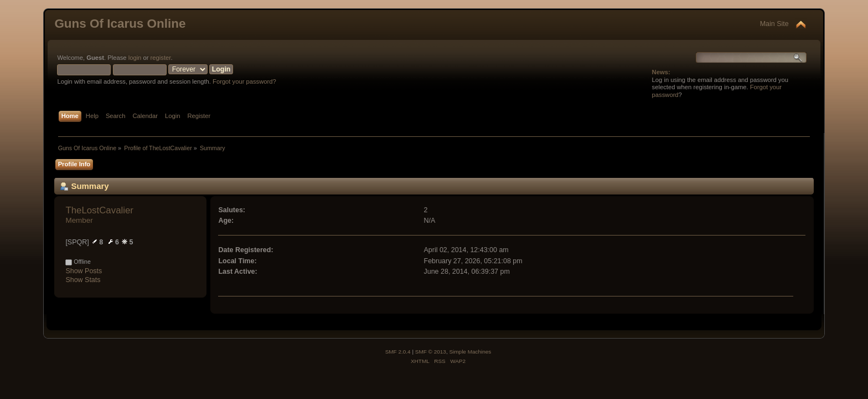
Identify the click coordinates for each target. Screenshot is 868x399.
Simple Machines (470, 352)
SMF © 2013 (431, 352)
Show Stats (83, 280)
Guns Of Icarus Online (120, 24)
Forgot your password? (244, 81)
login (135, 58)
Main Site (774, 24)
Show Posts (84, 271)
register (161, 58)
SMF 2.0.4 (398, 352)
